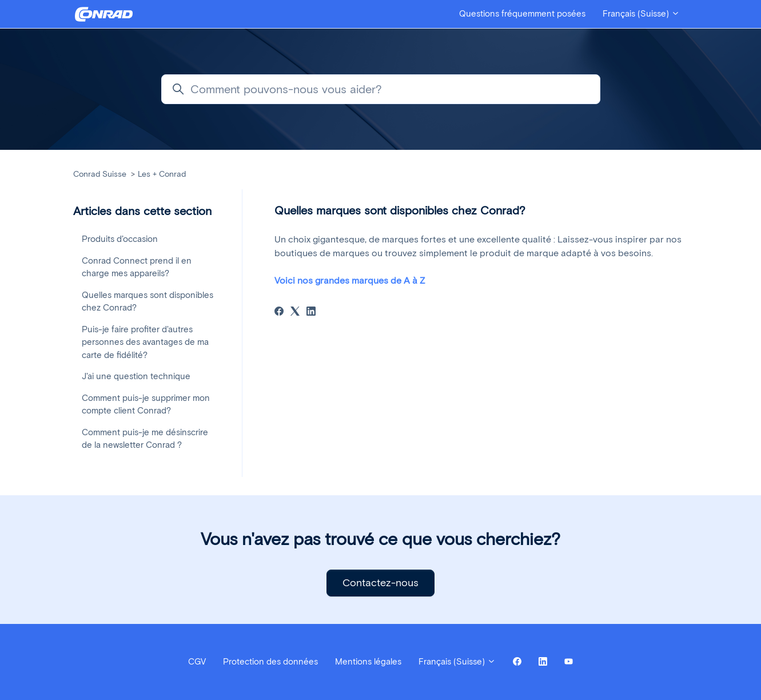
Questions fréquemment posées (522, 14)
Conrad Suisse (100, 174)
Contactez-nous (380, 583)
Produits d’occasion (120, 239)
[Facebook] (279, 313)
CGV (197, 662)
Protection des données (270, 662)
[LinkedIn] (311, 313)
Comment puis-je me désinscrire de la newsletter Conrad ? (145, 439)
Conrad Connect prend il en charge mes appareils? (137, 267)
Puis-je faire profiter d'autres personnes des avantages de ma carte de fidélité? (145, 342)
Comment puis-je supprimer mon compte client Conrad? (146, 405)
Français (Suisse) (641, 14)
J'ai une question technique (136, 376)
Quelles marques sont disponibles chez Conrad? (148, 302)
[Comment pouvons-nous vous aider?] (381, 89)
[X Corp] (295, 313)
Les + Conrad (162, 174)
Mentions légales (368, 662)
